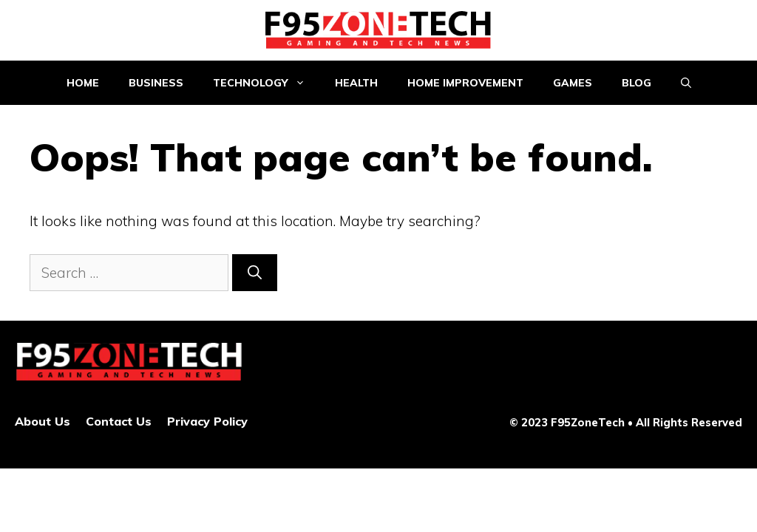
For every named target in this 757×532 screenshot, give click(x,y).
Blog (637, 83)
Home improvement (465, 83)
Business (156, 83)
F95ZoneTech (588, 422)
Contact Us (119, 421)
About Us (43, 421)
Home (83, 83)
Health (356, 83)
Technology (267, 83)
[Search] (255, 273)
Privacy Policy (207, 421)
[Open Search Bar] (686, 83)
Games (573, 83)
